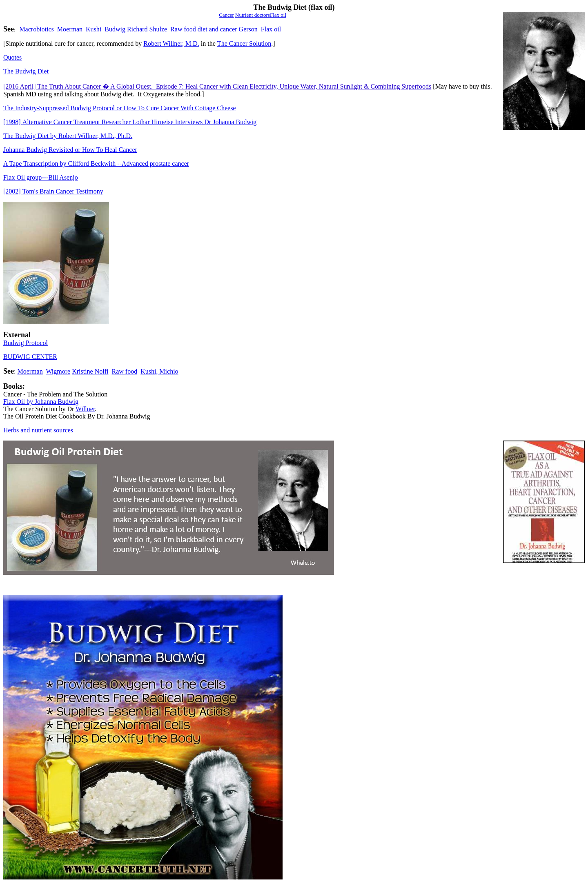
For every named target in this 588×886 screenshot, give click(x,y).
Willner (85, 409)
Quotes (12, 57)
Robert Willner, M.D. (171, 43)
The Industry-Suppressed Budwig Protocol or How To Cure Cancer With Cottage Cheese (120, 108)
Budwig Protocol (26, 343)
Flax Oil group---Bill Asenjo (41, 177)
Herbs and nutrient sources (38, 430)
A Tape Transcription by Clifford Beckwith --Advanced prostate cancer (96, 164)
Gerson (248, 29)
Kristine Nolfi (90, 371)
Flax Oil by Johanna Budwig (41, 402)
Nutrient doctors (253, 15)
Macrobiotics (36, 29)
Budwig (115, 29)
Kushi (94, 29)
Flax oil (271, 29)
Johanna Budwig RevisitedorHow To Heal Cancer (70, 150)
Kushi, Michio (159, 371)
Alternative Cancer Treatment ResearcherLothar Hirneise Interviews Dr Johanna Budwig (130, 122)
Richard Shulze (147, 29)
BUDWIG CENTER (30, 357)
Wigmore (58, 371)
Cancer (226, 15)
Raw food (124, 371)
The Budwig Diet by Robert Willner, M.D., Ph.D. (68, 136)
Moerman (70, 29)
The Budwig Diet (26, 71)
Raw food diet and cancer (204, 29)
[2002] (53, 191)
